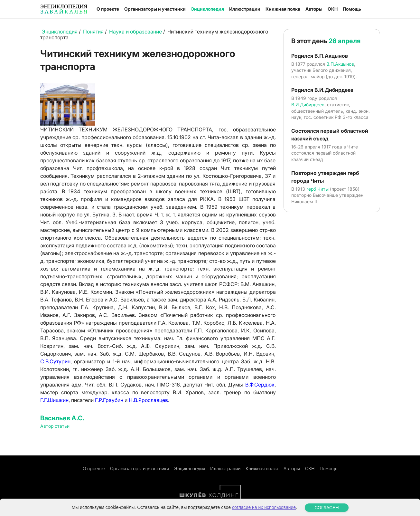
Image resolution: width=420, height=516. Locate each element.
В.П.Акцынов (340, 64)
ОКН (333, 9)
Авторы (314, 9)
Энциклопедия (207, 9)
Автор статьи (55, 426)
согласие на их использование (264, 512)
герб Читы (317, 189)
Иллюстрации (245, 9)
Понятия (93, 32)
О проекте (108, 9)
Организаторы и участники (155, 9)
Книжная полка (283, 9)
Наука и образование (135, 32)
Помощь (352, 9)
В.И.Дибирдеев (308, 105)
